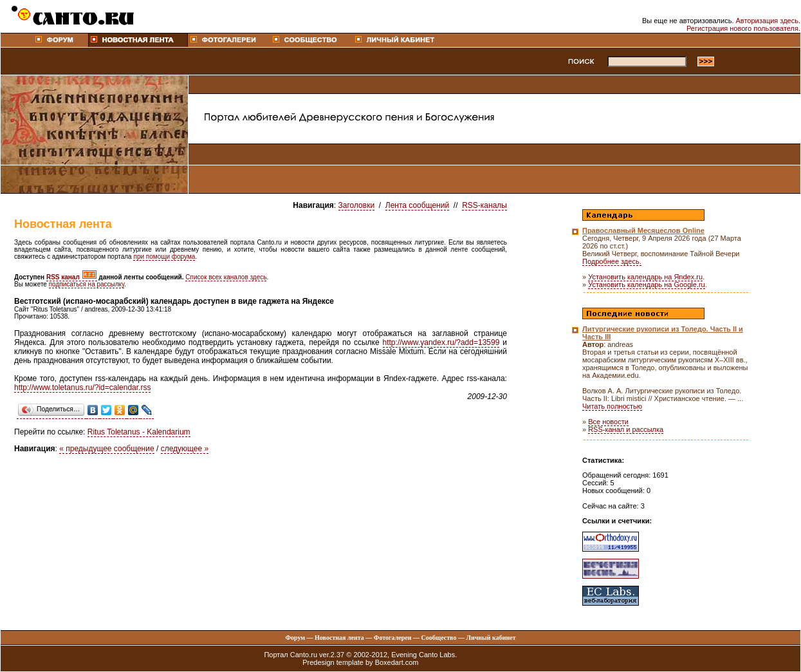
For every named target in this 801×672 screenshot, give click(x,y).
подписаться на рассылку (87, 284)
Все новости (608, 422)
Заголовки (357, 205)
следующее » (185, 449)
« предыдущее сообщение (106, 449)
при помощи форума (164, 257)
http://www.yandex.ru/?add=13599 (441, 342)
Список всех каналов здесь (226, 277)
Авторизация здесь (767, 21)
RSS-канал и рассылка (626, 429)
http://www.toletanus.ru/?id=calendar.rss (82, 387)
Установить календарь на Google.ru (647, 285)
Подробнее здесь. (612, 261)
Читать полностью (612, 406)
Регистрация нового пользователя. (743, 28)
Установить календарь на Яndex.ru (645, 277)
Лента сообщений (417, 205)
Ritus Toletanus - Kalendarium (139, 432)
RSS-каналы (484, 205)
